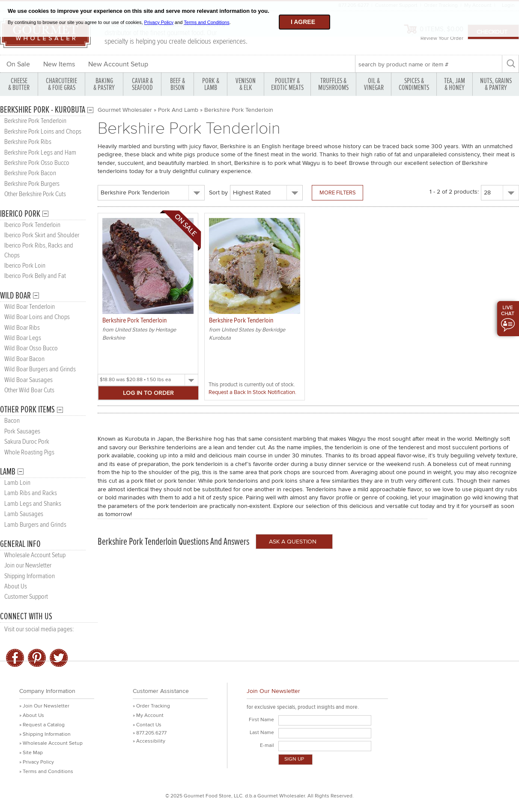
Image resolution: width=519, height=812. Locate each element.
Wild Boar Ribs (22, 328)
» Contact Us (147, 725)
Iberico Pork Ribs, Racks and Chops (39, 250)
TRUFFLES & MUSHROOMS (333, 84)
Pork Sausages (22, 431)
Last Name (262, 733)
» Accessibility (149, 741)
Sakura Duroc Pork (27, 442)
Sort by (218, 193)
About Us (16, 587)
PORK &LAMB (211, 84)
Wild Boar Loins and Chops (37, 317)
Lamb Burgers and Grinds (35, 525)
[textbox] (428, 64)
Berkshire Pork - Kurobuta (43, 110)
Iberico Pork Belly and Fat (35, 276)
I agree (303, 22)
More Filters (338, 193)
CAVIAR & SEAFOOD (142, 84)
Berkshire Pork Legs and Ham (40, 153)
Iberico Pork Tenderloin (32, 225)
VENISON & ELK (246, 84)
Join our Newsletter (28, 566)
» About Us (32, 715)
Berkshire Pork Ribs (28, 142)
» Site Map (31, 753)
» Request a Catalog (42, 725)
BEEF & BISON (177, 84)
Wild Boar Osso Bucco (31, 348)
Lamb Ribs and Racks (31, 493)
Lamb (8, 472)
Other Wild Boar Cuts (29, 390)
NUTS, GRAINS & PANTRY (496, 84)
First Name (261, 720)
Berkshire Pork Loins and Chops (43, 132)
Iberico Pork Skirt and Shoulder (42, 235)
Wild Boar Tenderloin (30, 307)
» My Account (148, 715)
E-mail (267, 745)
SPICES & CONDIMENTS (414, 84)
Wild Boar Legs (23, 338)
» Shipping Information (45, 734)
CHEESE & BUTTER (19, 84)
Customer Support (26, 597)
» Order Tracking (151, 706)
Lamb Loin (17, 483)
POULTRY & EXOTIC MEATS (287, 84)
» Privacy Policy (37, 762)
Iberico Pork (20, 214)
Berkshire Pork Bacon (30, 173)
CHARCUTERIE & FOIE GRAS (61, 84)
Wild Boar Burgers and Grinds (40, 369)
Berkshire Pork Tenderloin (35, 121)
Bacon (12, 421)
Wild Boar (15, 296)
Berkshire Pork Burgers (32, 184)
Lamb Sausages (24, 514)
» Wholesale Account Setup (51, 743)
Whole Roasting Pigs (29, 452)
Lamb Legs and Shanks (33, 504)
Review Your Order (442, 38)
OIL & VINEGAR (374, 84)
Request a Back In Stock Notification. (252, 392)
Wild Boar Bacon (24, 359)
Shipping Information (30, 576)
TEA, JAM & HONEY (455, 84)
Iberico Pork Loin (25, 266)
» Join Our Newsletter (44, 706)
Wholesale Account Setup (35, 555)
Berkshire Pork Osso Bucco (37, 163)
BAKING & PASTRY (104, 84)
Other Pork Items (27, 410)
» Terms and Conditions (46, 772)
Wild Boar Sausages (28, 380)
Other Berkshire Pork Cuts (35, 194)
